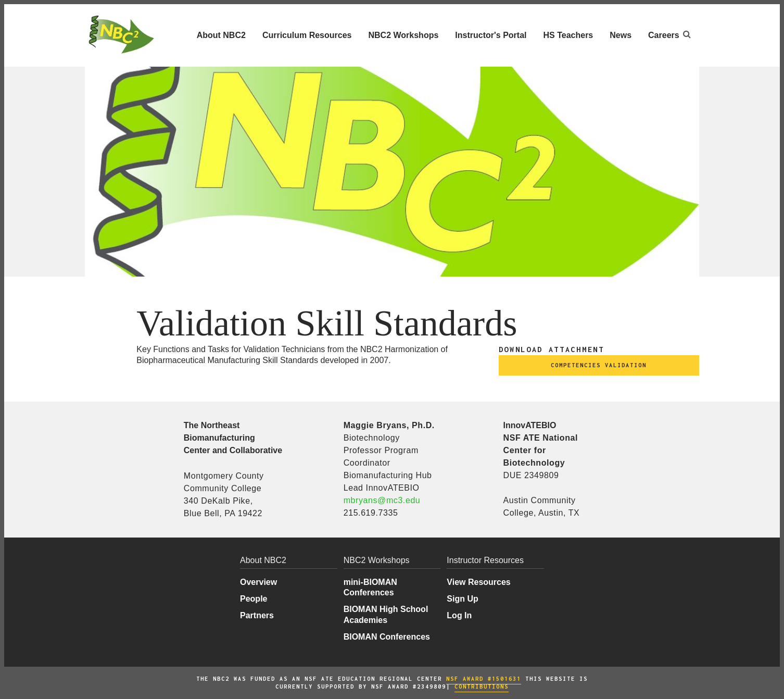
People (254, 599)
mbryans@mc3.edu (382, 500)
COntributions (482, 686)
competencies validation (599, 365)
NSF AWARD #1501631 (484, 679)
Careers (664, 35)
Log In (459, 615)
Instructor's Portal (491, 35)
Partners (257, 615)
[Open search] (687, 34)
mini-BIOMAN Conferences (370, 587)
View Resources (478, 582)
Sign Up (462, 599)
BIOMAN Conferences (387, 637)
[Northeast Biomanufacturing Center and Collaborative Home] (121, 35)
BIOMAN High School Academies (386, 614)
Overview (258, 582)
